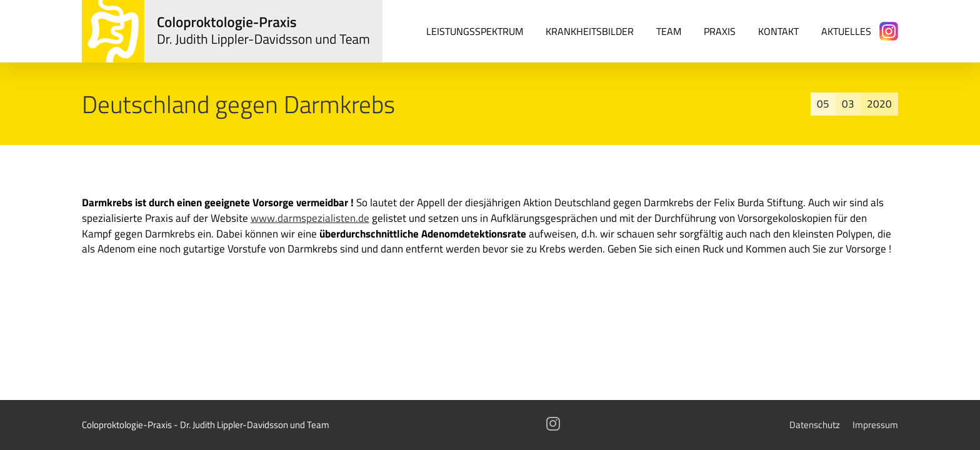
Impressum (875, 425)
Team (669, 31)
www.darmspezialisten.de (310, 218)
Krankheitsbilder (590, 31)
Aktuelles (846, 31)
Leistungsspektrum (475, 31)
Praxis (720, 31)
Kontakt (778, 31)
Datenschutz (815, 425)
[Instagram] (889, 32)
